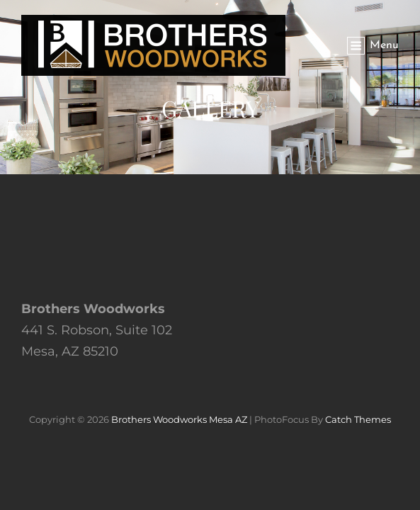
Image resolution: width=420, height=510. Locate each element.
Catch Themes (358, 419)
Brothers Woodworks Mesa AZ (179, 419)
